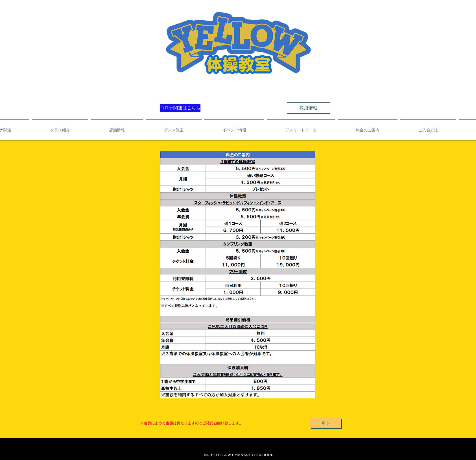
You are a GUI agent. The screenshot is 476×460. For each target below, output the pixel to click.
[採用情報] (308, 108)
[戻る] (326, 423)
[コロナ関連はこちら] (180, 108)
